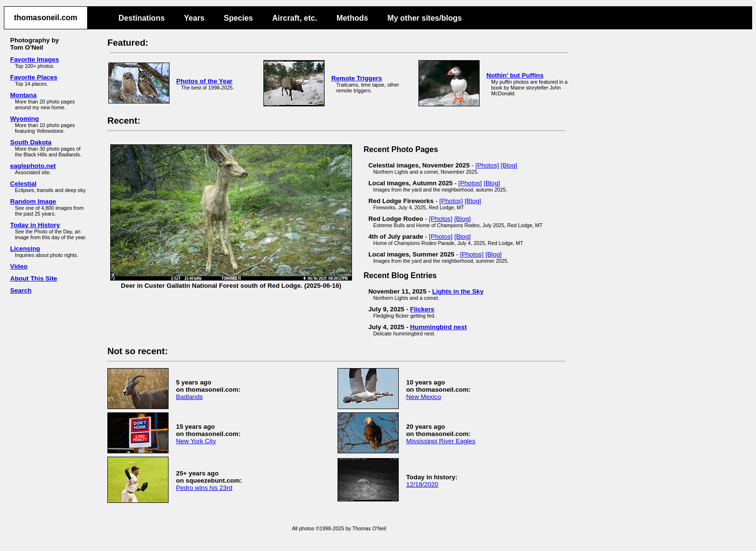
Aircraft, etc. (294, 18)
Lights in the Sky (458, 291)
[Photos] (487, 165)
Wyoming (25, 119)
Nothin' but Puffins (515, 75)
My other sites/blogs (424, 18)
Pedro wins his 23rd (204, 488)
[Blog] (509, 165)
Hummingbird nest (439, 327)
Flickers (422, 309)
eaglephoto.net (33, 166)
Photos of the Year (204, 81)
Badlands (189, 397)
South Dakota (31, 142)
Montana (23, 95)
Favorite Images (34, 59)
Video (19, 266)
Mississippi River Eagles (441, 441)
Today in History (35, 225)
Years (194, 18)
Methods (352, 18)
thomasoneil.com (46, 18)
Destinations (142, 18)
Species (238, 18)
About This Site (34, 278)
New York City (196, 441)
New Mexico (424, 397)
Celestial (23, 184)
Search (21, 290)
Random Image (33, 201)
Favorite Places (34, 77)
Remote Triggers (357, 78)
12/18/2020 (422, 484)
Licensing (25, 249)
